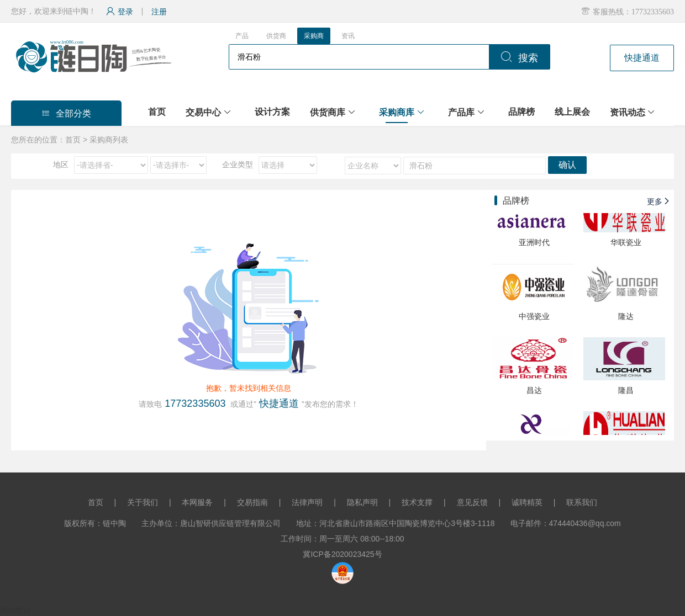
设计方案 (272, 112)
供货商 (276, 36)
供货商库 (328, 112)
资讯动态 (628, 112)
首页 (157, 112)
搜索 (519, 58)
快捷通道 (642, 58)
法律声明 (307, 502)
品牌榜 (521, 112)
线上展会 (572, 112)
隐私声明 (362, 502)
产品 (242, 36)
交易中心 (203, 112)
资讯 (348, 36)
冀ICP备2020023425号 (342, 554)
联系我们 (582, 502)
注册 (159, 12)
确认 (567, 165)
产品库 (461, 112)
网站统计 (15, 610)
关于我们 (143, 502)
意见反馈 (472, 502)
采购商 (314, 36)
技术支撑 (417, 502)
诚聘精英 (527, 502)
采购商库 (397, 112)
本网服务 (197, 502)
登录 (120, 12)
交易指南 (252, 502)
